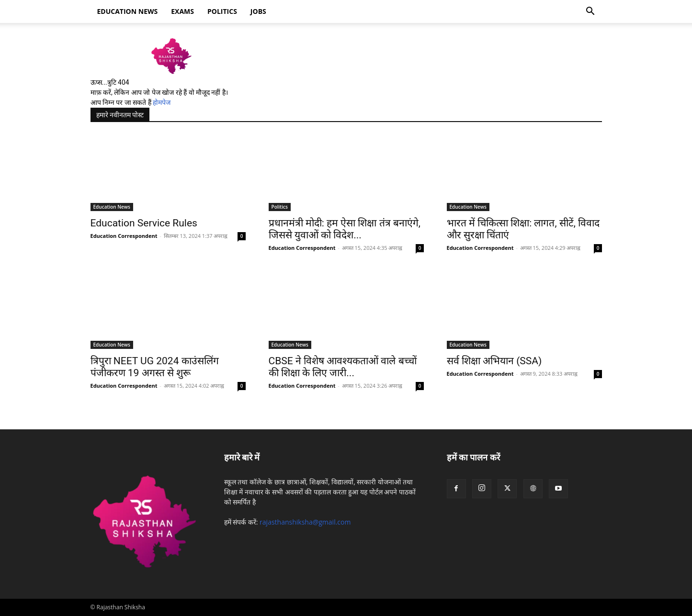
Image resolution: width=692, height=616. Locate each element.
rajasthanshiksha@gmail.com (305, 522)
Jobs (258, 11)
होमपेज (162, 102)
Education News (112, 207)
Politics (222, 11)
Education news (128, 11)
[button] (590, 12)
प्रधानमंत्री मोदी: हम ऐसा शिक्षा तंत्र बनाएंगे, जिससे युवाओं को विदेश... (345, 229)
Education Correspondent (124, 236)
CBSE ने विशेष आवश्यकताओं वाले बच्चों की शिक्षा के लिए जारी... (343, 367)
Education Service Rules (144, 223)
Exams (182, 11)
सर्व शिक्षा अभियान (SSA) (494, 361)
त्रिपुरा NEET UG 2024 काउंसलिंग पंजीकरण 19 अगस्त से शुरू (155, 367)
